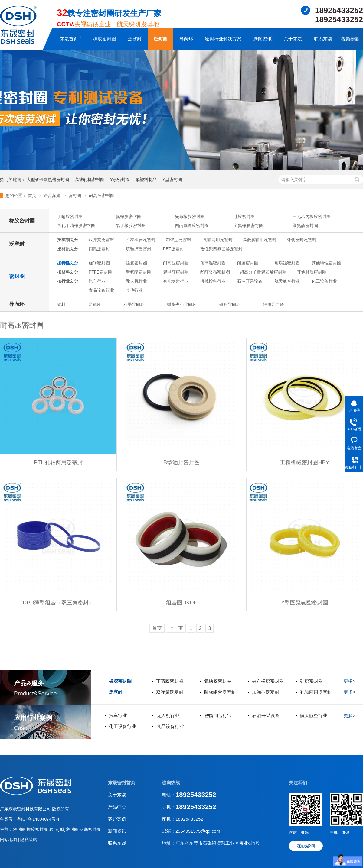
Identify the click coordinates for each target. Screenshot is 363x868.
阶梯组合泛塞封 (141, 240)
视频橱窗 (350, 39)
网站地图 (9, 840)
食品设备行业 (101, 290)
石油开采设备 (250, 281)
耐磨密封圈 (248, 263)
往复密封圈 (136, 263)
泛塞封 (135, 39)
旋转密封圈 (99, 263)
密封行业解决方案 (223, 39)
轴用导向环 (273, 304)
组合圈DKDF (182, 603)
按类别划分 (68, 240)
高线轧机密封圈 (90, 180)
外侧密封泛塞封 (302, 240)
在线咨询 (306, 846)
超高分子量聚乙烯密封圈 (263, 272)
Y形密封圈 (120, 180)
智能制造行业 (176, 281)
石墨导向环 (134, 304)
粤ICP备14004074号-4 (38, 819)
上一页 (176, 628)
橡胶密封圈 (105, 39)
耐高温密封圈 (213, 263)
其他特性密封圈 (326, 263)
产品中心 (117, 807)
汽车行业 (97, 281)
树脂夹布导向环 (182, 304)
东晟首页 (69, 39)
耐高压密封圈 (102, 196)
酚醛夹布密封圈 (215, 272)
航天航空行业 (287, 281)
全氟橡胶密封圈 (248, 225)
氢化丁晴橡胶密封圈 (76, 225)
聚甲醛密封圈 (176, 272)
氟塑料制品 (146, 180)
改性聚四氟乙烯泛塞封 (221, 249)
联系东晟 (323, 39)
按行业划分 (68, 281)
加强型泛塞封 (178, 240)
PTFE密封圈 (100, 272)
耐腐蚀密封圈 (287, 263)
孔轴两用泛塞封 (218, 240)
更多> (350, 681)
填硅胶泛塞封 (139, 249)
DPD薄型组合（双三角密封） (58, 603)
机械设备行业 (213, 281)
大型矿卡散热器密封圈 (48, 180)
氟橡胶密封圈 (129, 216)
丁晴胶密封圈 (70, 216)
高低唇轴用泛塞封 (260, 240)
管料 (61, 304)
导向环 (186, 39)
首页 (33, 196)
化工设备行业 (324, 281)
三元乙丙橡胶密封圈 (312, 216)
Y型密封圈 (172, 180)
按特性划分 (68, 263)
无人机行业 (136, 281)
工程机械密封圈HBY (304, 462)
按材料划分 (68, 272)
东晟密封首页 (122, 783)
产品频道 (53, 196)
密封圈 (160, 39)
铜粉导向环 (230, 304)
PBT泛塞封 (173, 249)
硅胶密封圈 (244, 216)
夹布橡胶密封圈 (190, 216)
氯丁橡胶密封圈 (131, 225)
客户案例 (117, 819)
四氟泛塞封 (99, 249)
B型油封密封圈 (181, 462)
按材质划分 (68, 249)
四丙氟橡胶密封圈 (192, 225)
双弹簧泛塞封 (101, 240)
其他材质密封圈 (312, 272)
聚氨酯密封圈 (305, 225)
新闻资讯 (263, 39)
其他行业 (134, 290)
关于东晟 (293, 39)
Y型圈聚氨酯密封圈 (305, 603)
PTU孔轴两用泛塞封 (58, 462)
